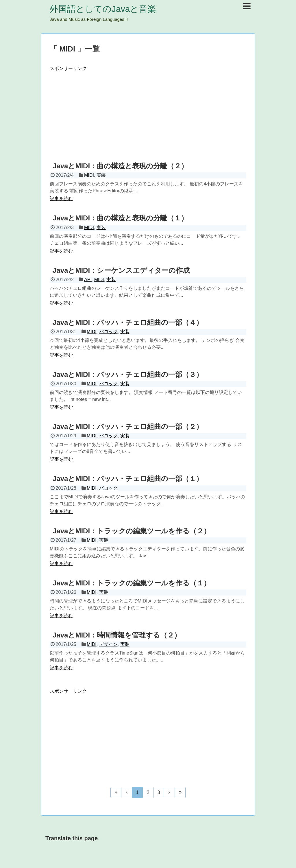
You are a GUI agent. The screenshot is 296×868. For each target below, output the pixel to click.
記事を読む (61, 199)
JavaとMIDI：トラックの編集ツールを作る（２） (132, 531)
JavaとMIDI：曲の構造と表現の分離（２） (120, 166)
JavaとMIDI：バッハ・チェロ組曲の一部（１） (128, 479)
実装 (101, 175)
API (88, 280)
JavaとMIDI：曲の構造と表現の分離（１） (120, 218)
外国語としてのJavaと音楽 (103, 9)
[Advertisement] (148, 112)
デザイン (108, 644)
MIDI (89, 175)
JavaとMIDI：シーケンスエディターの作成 (121, 270)
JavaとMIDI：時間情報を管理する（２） (117, 635)
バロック (108, 332)
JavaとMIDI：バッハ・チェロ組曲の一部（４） (128, 322)
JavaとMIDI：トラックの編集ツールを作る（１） (132, 583)
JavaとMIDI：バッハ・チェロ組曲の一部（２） (128, 426)
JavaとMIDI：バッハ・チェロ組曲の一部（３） (128, 374)
